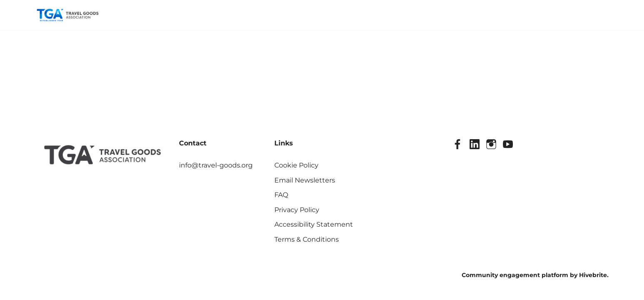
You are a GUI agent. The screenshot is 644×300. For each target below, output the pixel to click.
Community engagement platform (515, 275)
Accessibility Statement (314, 224)
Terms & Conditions (307, 239)
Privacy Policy (297, 210)
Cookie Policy (296, 165)
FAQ (281, 195)
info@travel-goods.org (216, 165)
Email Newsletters (305, 180)
